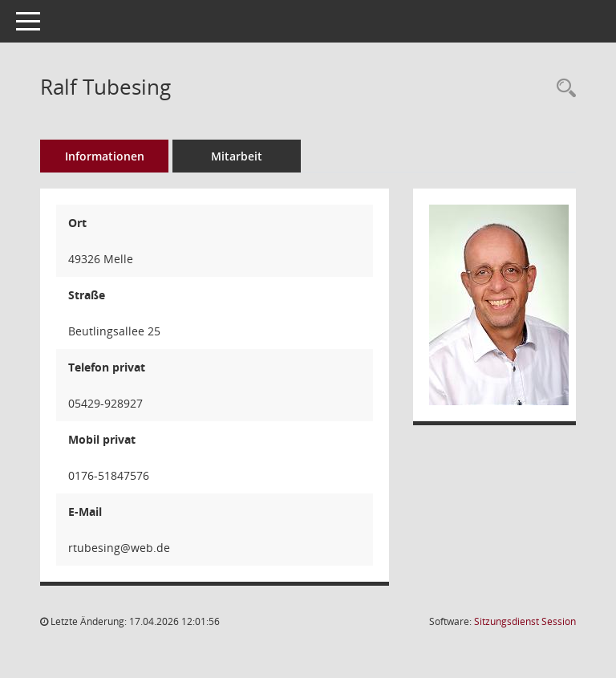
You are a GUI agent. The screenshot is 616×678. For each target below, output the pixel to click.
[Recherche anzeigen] (562, 89)
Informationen (105, 156)
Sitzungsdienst (525, 621)
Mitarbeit (237, 156)
